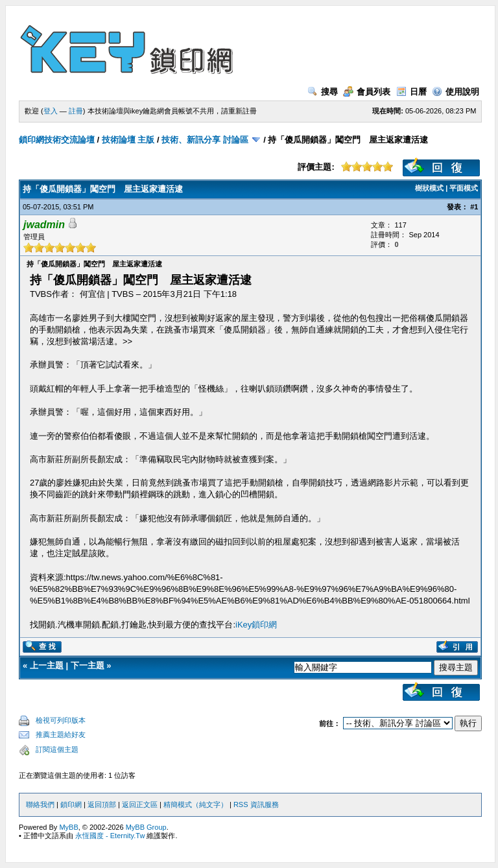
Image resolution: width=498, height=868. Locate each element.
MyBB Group (146, 827)
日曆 (411, 92)
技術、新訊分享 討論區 (205, 140)
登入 (51, 111)
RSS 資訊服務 (256, 804)
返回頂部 (102, 804)
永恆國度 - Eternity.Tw (110, 836)
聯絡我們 (40, 804)
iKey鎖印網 (256, 625)
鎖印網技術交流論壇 (57, 140)
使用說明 (456, 92)
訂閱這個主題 (57, 749)
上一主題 (47, 665)
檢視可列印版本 (61, 720)
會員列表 (367, 92)
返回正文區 (140, 804)
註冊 (76, 111)
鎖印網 (71, 804)
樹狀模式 (429, 188)
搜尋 (323, 92)
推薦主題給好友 (61, 734)
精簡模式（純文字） (196, 804)
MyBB (68, 827)
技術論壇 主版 (128, 140)
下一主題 (88, 665)
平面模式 (464, 188)
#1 (474, 207)
